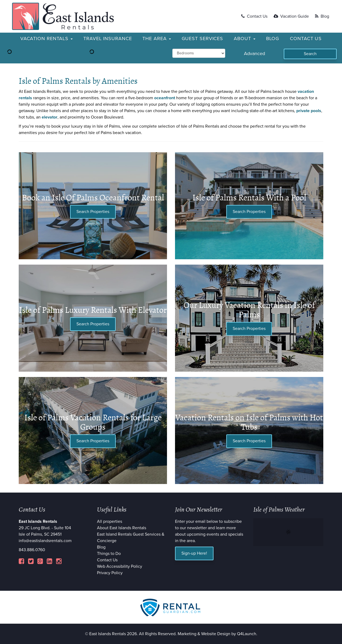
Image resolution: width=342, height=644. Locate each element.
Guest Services (203, 39)
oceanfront (165, 98)
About (244, 39)
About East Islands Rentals (122, 528)
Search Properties (93, 212)
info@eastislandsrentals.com (45, 541)
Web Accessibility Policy (120, 566)
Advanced (254, 54)
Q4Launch (247, 634)
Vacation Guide (291, 16)
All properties (110, 521)
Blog (322, 16)
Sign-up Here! (194, 553)
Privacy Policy (110, 573)
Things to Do (109, 554)
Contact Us (254, 16)
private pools (309, 111)
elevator (50, 117)
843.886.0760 (32, 550)
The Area (157, 39)
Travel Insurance (108, 39)
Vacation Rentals (46, 39)
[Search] (310, 54)
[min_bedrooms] (199, 53)
